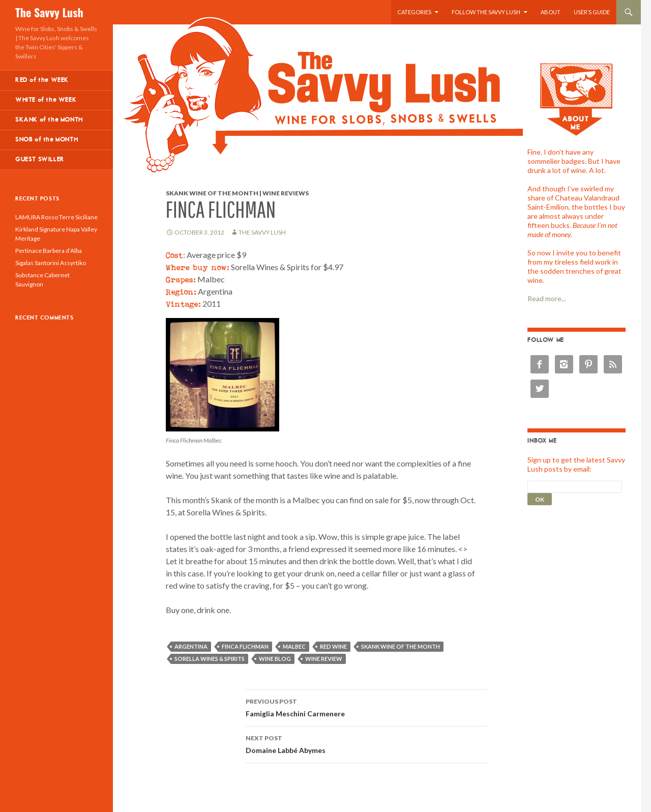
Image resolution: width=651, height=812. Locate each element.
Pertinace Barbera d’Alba (49, 251)
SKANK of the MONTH (49, 120)
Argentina (191, 646)
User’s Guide (592, 12)
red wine (333, 646)
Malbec (294, 646)
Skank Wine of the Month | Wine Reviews (237, 193)
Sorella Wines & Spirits (210, 659)
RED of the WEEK (42, 80)
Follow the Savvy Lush (486, 12)
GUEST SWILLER (40, 159)
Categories (414, 12)
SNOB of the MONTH (47, 140)
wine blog (275, 659)
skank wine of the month (401, 646)
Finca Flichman (245, 646)
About (551, 12)
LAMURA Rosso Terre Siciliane (56, 217)
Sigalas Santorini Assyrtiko (51, 263)
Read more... (547, 298)
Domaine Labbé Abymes (366, 743)
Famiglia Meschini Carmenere (366, 707)
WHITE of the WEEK (46, 100)
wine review (324, 659)
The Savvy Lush (49, 12)
